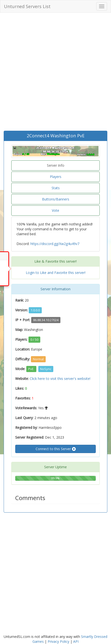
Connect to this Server (56, 449)
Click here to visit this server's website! (60, 379)
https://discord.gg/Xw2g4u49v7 (55, 244)
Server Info (56, 165)
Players (56, 177)
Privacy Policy (58, 641)
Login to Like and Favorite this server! (56, 273)
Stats (56, 188)
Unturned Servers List (27, 6)
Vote (55, 210)
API (76, 641)
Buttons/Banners (56, 199)
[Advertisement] (55, 73)
